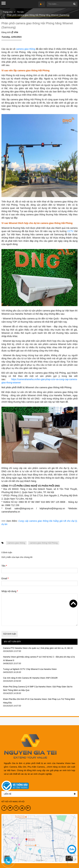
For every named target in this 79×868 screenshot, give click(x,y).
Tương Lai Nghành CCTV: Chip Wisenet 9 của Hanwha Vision (30, 669)
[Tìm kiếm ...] (62, 4)
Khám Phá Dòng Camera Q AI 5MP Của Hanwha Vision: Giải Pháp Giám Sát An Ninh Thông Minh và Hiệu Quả (38, 688)
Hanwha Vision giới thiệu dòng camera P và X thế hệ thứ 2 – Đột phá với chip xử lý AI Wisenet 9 (39, 659)
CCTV (70, 231)
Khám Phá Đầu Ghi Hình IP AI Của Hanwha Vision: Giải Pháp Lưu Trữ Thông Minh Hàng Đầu (39, 701)
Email (5, 578)
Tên (4, 566)
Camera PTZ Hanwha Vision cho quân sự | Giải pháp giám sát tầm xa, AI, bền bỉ (38, 648)
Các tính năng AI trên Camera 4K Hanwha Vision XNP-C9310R (30, 678)
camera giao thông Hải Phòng (44, 543)
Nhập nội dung (10, 591)
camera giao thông (26, 49)
